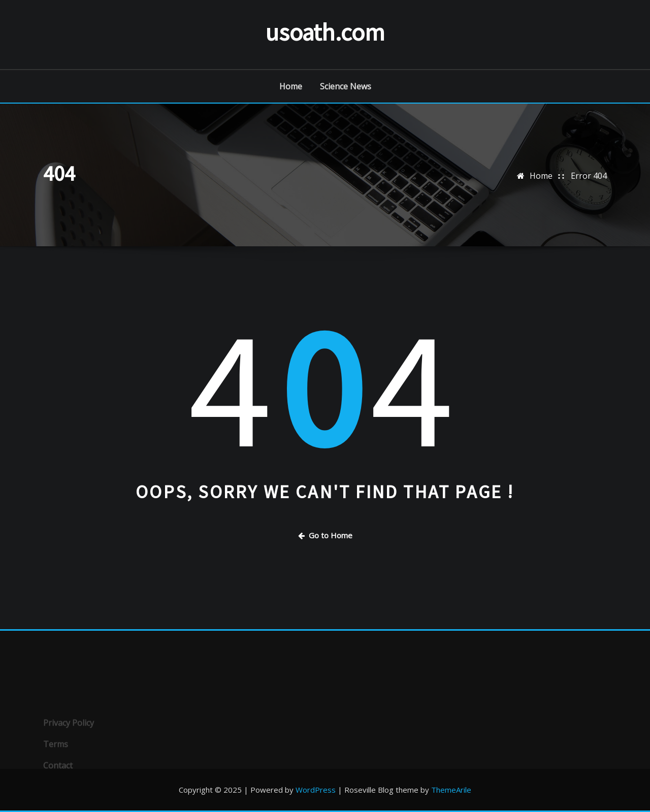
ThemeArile (451, 790)
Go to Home (325, 535)
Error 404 (589, 176)
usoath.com (325, 32)
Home (291, 86)
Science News (346, 86)
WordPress (316, 790)
